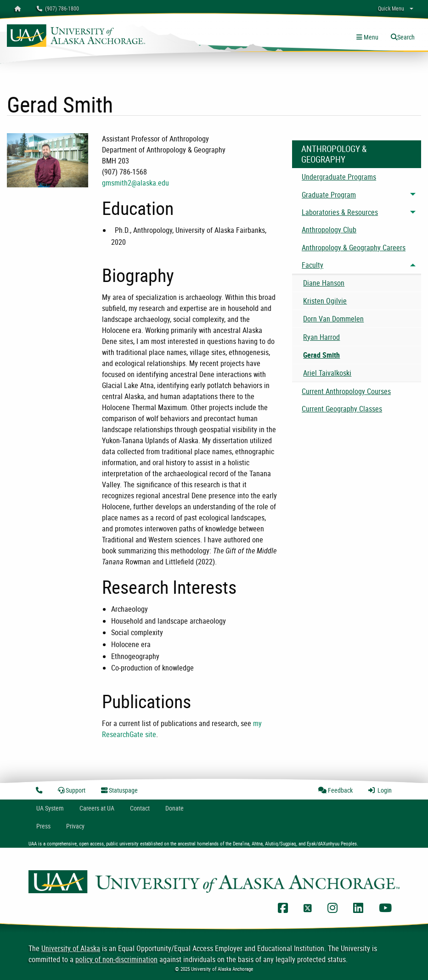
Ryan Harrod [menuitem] (321, 337)
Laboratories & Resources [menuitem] (340, 212)
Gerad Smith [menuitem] (321, 355)
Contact (140, 808)
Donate (175, 808)
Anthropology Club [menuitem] (329, 230)
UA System (50, 808)
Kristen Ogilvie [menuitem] (325, 301)
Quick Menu (391, 8)
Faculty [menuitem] (313, 265)
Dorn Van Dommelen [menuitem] (333, 319)
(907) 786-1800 (58, 8)
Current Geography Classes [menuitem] (342, 409)
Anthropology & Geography (334, 154)
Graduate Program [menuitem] (329, 195)
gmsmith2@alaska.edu (135, 183)
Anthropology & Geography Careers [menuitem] (354, 248)
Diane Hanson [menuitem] (324, 283)
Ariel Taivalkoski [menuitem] (327, 373)
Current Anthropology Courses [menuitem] (346, 391)
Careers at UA (97, 808)
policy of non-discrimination (116, 959)
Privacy (75, 826)
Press (43, 826)
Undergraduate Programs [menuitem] (339, 177)
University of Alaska (71, 948)
